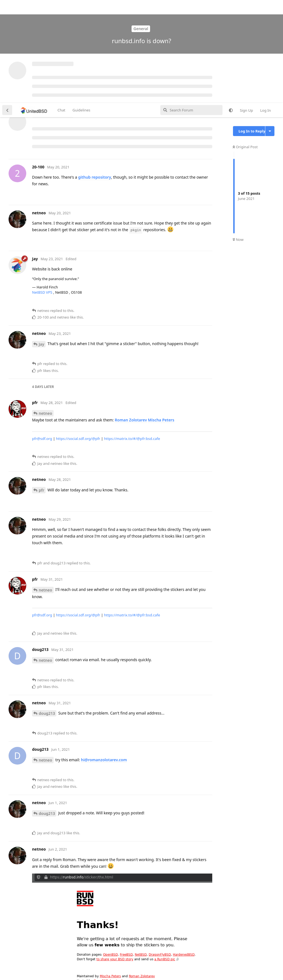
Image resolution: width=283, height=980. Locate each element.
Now (238, 137)
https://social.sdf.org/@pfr (78, 336)
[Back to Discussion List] (7, 7)
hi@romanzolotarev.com (104, 657)
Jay (41, 241)
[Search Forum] (191, 7)
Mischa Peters (161, 317)
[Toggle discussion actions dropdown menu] (270, 28)
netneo (45, 310)
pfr (41, 387)
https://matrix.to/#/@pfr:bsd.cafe (132, 336)
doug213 (47, 610)
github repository (95, 74)
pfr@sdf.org (42, 336)
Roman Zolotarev (131, 317)
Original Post (245, 44)
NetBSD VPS (43, 189)
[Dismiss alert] (131, 969)
